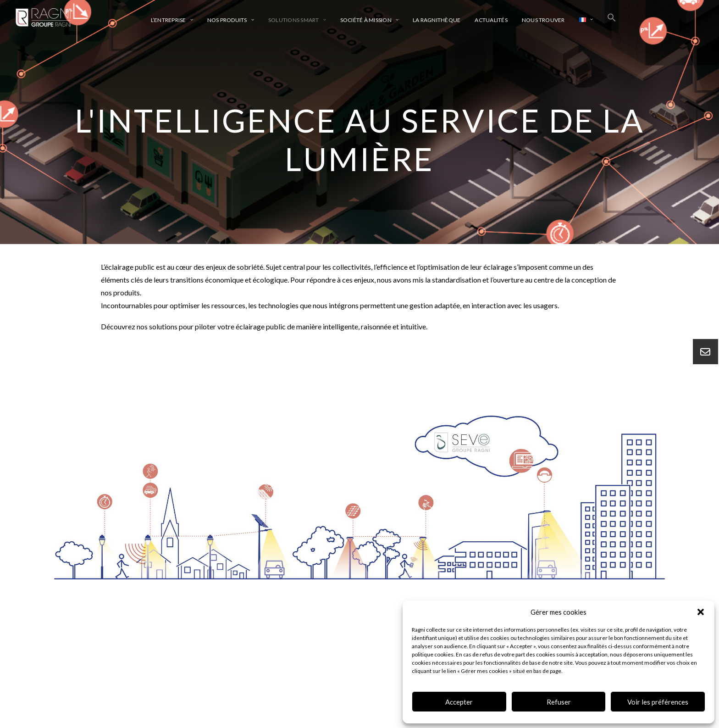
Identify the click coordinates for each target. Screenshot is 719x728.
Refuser (559, 702)
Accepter (459, 702)
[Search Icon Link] (612, 17)
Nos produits (231, 20)
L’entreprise (172, 20)
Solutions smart (297, 20)
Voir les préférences (658, 702)
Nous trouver (543, 20)
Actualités (491, 20)
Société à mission (369, 20)
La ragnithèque (437, 20)
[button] (701, 612)
